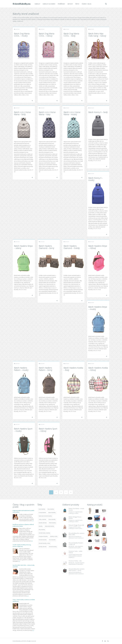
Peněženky (61, 4)
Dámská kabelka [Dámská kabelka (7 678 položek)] (43, 540)
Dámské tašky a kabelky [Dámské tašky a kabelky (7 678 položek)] (44, 533)
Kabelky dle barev (49, 4)
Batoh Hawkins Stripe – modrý (98, 308)
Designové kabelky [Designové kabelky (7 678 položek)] (43, 536)
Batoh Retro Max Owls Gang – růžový (97, 35)
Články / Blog (87, 4)
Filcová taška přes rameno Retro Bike (77, 534)
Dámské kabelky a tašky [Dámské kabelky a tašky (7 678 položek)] (44, 543)
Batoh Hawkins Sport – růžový (48, 430)
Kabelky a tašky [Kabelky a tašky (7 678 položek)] (54, 536)
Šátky (77, 4)
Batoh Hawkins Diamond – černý (46, 247)
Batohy (70, 4)
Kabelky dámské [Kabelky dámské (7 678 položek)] (43, 547)
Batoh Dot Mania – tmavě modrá (76, 509)
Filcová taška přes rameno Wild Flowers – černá (77, 570)
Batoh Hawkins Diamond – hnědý (72, 247)
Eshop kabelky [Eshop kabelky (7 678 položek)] (52, 519)
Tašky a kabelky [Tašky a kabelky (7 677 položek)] (42, 519)
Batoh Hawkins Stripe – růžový (98, 247)
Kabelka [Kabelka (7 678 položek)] (41, 526)
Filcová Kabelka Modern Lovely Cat (76, 544)
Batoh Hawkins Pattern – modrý (21, 369)
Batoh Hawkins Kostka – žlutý (73, 369)
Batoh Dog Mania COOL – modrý (22, 35)
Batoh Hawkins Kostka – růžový (98, 369)
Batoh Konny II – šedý (98, 112)
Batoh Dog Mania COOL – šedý (71, 35)
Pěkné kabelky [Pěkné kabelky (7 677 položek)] (52, 523)
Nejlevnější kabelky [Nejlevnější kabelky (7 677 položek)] (49, 526)
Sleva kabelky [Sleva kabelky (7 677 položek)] (51, 509)
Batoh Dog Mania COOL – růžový (47, 35)
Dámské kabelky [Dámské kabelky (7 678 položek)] (53, 547)
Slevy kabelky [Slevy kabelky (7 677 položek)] (42, 530)
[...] (33, 521)
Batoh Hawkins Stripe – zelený (23, 247)
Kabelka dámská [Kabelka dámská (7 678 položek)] (43, 523)
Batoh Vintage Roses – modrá (75, 518)
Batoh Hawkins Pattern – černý (45, 369)
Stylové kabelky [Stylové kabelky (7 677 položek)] (52, 513)
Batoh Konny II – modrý (96, 179)
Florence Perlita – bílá (75, 561)
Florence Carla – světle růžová (75, 552)
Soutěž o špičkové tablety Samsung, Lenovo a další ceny (22, 546)
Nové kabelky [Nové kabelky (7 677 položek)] (42, 509)
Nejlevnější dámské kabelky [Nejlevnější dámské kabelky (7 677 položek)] (45, 516)
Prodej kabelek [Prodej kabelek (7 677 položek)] (42, 513)
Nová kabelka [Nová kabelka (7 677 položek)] (52, 540)
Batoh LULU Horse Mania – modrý (72, 113)
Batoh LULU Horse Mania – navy (47, 113)
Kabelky (37, 4)
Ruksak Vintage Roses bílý (76, 525)
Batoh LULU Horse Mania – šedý (22, 113)
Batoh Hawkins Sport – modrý (23, 430)
